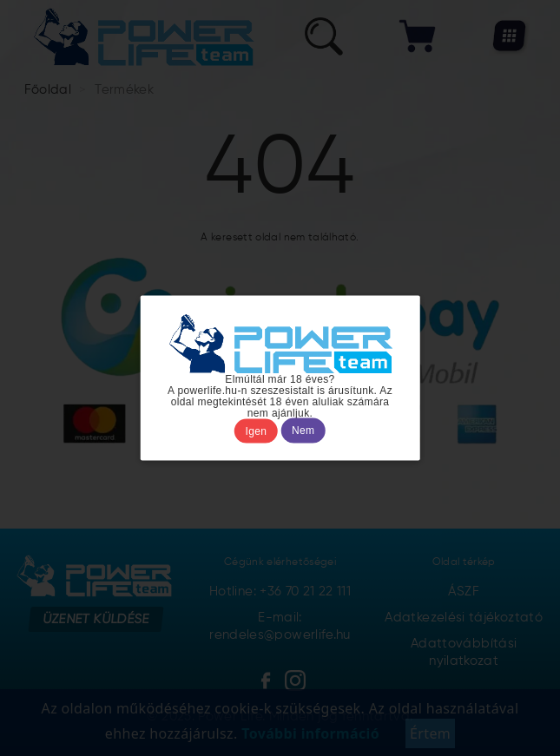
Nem (303, 431)
